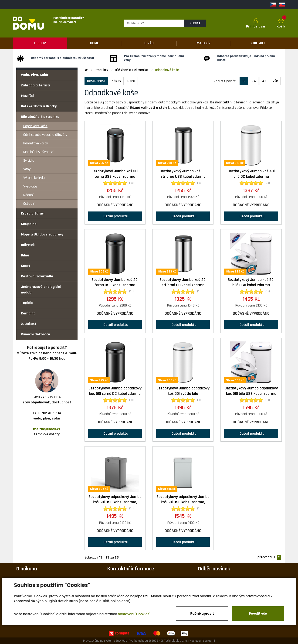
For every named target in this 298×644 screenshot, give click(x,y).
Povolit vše (258, 613)
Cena (131, 81)
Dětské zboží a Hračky (39, 106)
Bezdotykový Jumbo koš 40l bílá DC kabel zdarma (251, 174)
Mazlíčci (27, 96)
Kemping (28, 313)
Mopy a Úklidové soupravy (42, 234)
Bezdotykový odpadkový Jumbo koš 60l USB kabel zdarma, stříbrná (183, 502)
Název (116, 81)
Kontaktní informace (131, 569)
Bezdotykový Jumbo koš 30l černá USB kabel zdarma (115, 174)
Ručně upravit (202, 613)
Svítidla (29, 161)
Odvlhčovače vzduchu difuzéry (45, 135)
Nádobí (28, 195)
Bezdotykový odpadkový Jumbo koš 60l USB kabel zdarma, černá (115, 502)
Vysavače (30, 186)
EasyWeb (121, 641)
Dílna (25, 255)
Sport (26, 266)
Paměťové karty (36, 143)
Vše (275, 81)
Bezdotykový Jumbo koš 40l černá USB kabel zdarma (115, 282)
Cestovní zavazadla (37, 276)
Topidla (27, 303)
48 (264, 81)
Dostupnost (96, 81)
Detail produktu (115, 216)
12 (244, 81)
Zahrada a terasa (35, 85)
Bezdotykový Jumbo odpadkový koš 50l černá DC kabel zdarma (115, 391)
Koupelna (29, 224)
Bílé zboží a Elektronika (40, 117)
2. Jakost (29, 324)
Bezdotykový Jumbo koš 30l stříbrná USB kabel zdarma (183, 174)
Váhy (27, 169)
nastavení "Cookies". (134, 614)
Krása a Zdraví (33, 213)
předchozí (265, 557)
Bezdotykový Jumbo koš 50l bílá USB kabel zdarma (251, 282)
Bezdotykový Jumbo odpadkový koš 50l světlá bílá (183, 391)
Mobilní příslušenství (38, 152)
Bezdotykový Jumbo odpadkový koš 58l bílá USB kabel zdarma (251, 391)
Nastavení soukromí (202, 641)
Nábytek (28, 245)
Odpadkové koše (35, 126)
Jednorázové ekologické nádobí (41, 290)
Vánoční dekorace (36, 334)
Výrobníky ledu (34, 178)
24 (254, 81)
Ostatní (29, 204)
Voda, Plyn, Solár (35, 75)
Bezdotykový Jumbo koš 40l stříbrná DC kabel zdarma (183, 282)
